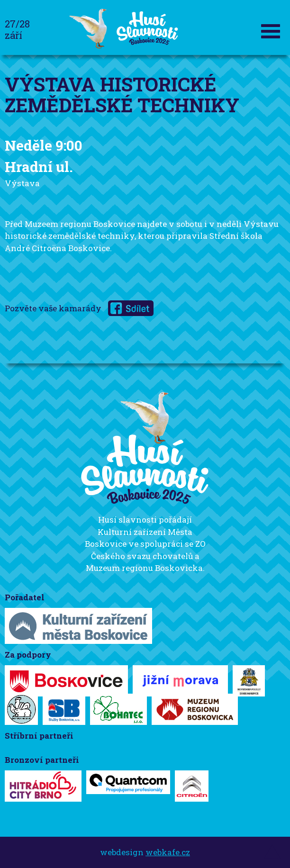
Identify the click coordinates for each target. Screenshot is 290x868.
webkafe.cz (168, 852)
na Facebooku (131, 308)
